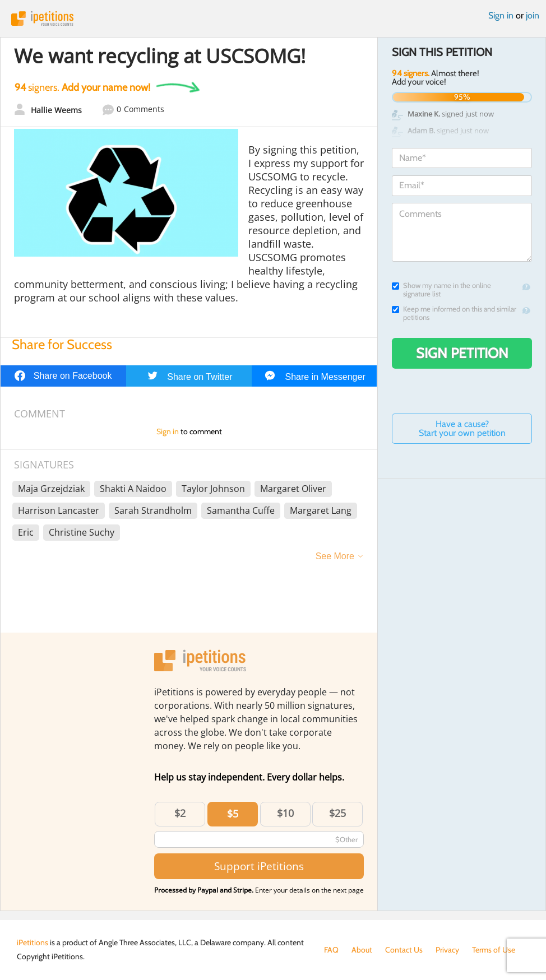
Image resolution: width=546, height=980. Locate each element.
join (533, 15)
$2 (180, 813)
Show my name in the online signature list (441, 290)
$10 (285, 813)
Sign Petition (462, 353)
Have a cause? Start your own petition (462, 428)
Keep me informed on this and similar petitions (454, 313)
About (362, 950)
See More (335, 556)
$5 (233, 814)
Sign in (501, 15)
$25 (337, 813)
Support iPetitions (259, 866)
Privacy (447, 950)
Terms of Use (494, 950)
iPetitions (273, 18)
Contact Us (404, 950)
